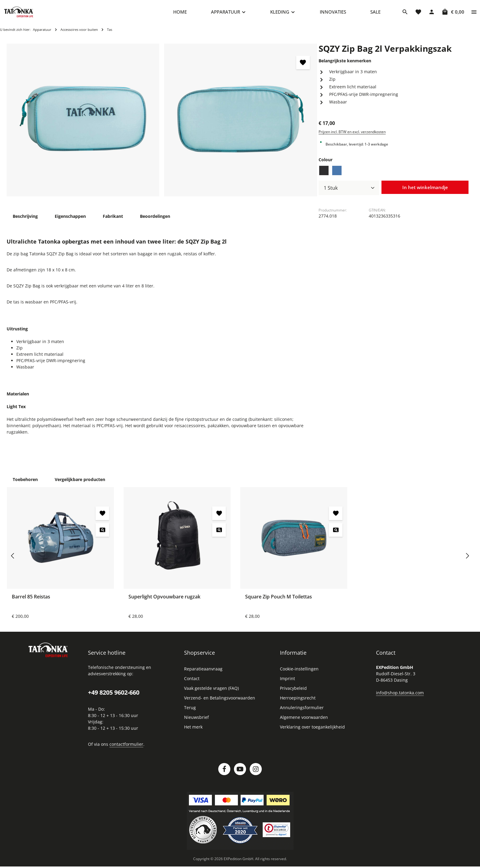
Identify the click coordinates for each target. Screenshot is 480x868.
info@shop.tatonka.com (400, 696)
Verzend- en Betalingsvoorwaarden (220, 701)
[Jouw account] (432, 14)
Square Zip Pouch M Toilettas (279, 600)
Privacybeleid (293, 692)
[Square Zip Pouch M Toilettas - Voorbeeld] (336, 534)
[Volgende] (467, 559)
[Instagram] (256, 773)
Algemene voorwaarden (304, 721)
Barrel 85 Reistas (31, 600)
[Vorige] (13, 559)
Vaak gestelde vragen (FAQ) (211, 692)
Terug (190, 711)
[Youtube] (240, 773)
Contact (192, 682)
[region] (162, 124)
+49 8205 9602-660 (114, 696)
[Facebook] (224, 773)
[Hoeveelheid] (349, 192)
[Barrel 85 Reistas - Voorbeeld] (102, 534)
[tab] (25, 220)
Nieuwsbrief (196, 721)
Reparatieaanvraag (203, 672)
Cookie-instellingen (299, 672)
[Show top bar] (474, 14)
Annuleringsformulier (302, 711)
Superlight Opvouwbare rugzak (164, 600)
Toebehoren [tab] (25, 483)
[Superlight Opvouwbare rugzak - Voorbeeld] (219, 534)
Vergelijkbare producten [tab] (80, 483)
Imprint (287, 682)
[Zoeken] (405, 14)
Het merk (193, 730)
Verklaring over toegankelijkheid (312, 730)
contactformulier (126, 748)
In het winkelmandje (425, 191)
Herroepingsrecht (298, 701)
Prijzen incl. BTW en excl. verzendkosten (352, 135)
